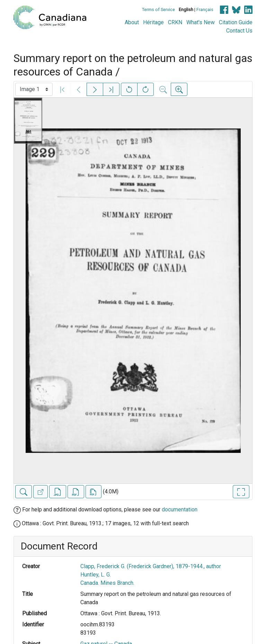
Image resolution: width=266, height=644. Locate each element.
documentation (180, 509)
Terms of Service (158, 10)
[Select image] (34, 89)
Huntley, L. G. (96, 575)
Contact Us (239, 31)
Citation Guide (236, 22)
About (132, 22)
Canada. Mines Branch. (107, 583)
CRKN (175, 22)
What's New (201, 22)
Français (205, 10)
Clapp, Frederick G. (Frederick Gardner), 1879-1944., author (151, 566)
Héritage (153, 22)
